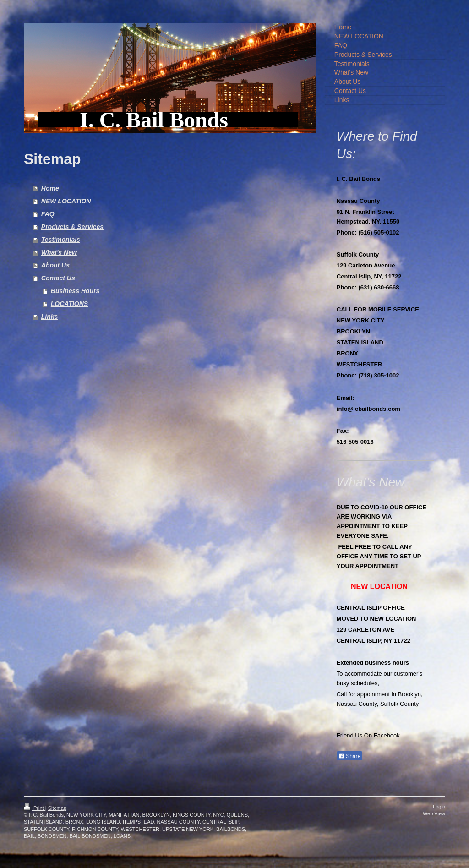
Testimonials (61, 240)
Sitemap (57, 808)
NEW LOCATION (66, 201)
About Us (55, 265)
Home (50, 188)
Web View (434, 813)
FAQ (48, 214)
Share (349, 756)
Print (35, 808)
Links (50, 317)
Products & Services (72, 227)
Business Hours (75, 291)
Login (439, 807)
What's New (59, 252)
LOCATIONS (69, 304)
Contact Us (58, 278)
